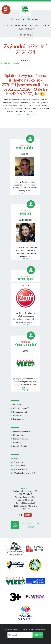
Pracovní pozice (20, 469)
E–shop (6, 25)
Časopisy (17, 442)
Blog (21, 29)
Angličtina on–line (30, 25)
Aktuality (16, 25)
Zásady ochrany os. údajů (24, 473)
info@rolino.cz (34, 19)
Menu (25, 35)
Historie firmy (20, 466)
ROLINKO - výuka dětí (11, 63)
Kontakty (29, 29)
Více (24, 193)
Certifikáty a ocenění (22, 415)
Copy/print (18, 462)
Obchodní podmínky (22, 432)
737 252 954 (20, 19)
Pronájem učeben (20, 439)
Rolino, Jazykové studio (31, 525)
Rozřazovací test (20, 412)
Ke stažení (45, 25)
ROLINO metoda (21, 408)
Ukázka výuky (19, 435)
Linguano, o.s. (19, 419)
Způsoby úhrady (20, 446)
